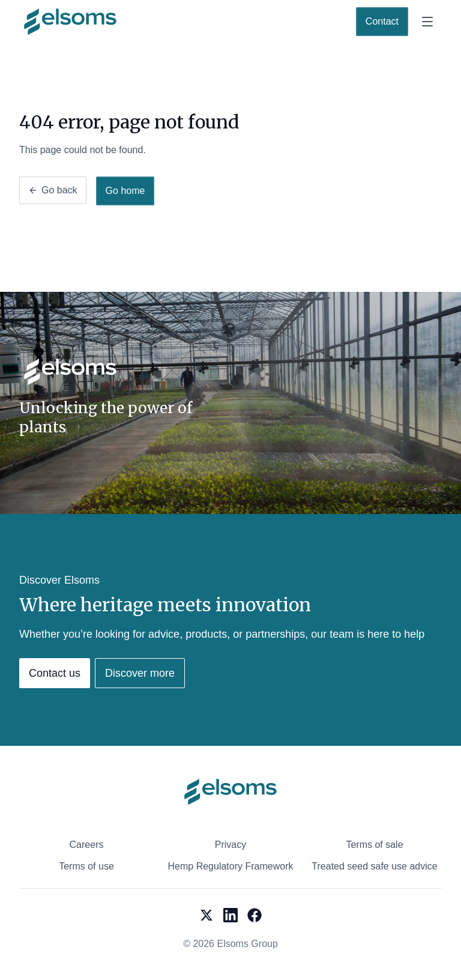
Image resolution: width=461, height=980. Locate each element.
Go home (125, 191)
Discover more (140, 673)
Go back (53, 190)
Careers (87, 845)
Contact (382, 21)
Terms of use (86, 866)
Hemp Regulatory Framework (231, 866)
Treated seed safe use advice (374, 866)
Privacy (230, 845)
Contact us (55, 673)
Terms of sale (374, 845)
